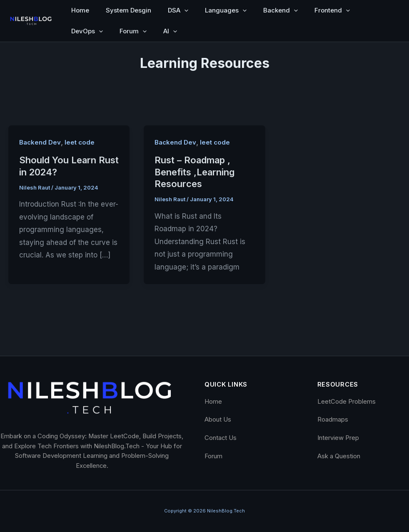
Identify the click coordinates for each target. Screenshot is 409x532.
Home (80, 10)
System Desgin (128, 10)
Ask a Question (339, 456)
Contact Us (221, 438)
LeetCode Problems (347, 402)
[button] (184, 10)
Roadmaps (333, 420)
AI (170, 31)
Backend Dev (40, 142)
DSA (178, 10)
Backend (281, 10)
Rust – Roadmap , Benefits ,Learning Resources (195, 172)
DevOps (87, 31)
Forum (133, 31)
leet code (80, 142)
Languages (226, 10)
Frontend (332, 10)
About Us (218, 420)
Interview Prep (338, 438)
